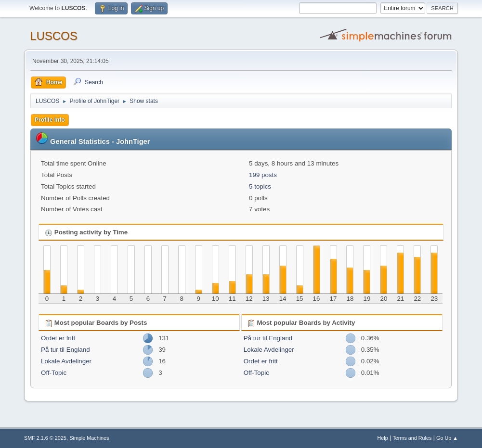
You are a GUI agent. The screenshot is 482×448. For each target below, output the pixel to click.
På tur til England (65, 350)
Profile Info (50, 120)
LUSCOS (54, 36)
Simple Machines (89, 438)
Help (382, 438)
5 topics (260, 186)
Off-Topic (54, 373)
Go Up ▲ (447, 438)
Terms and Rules (412, 438)
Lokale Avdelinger (66, 361)
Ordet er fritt (58, 338)
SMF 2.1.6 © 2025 (45, 438)
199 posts (263, 175)
